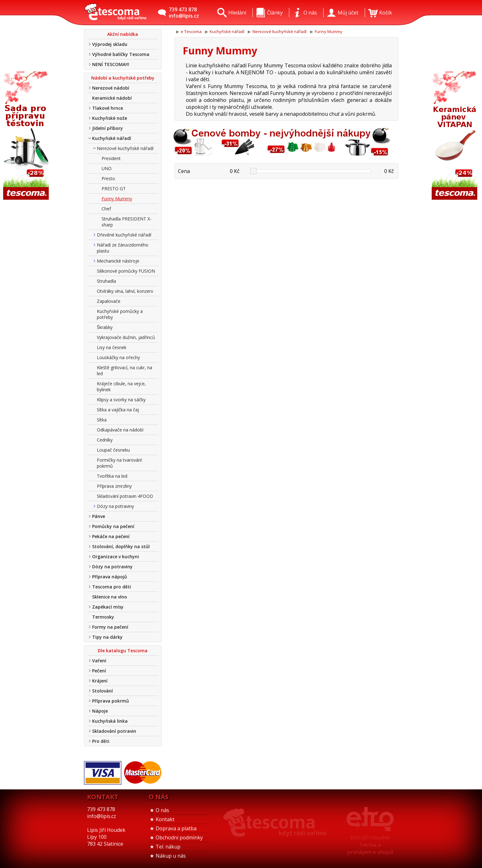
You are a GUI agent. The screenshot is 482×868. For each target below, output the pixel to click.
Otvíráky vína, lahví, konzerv (125, 291)
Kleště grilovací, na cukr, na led (125, 370)
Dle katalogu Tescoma (123, 651)
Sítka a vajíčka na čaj (118, 410)
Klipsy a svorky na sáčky (121, 400)
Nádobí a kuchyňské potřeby (123, 78)
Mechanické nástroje (118, 261)
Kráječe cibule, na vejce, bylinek (121, 387)
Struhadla (106, 281)
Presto (108, 178)
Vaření (99, 661)
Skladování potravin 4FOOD (125, 496)
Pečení (99, 671)
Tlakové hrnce (108, 108)
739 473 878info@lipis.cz (184, 13)
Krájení (100, 681)
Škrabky (105, 327)
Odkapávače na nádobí (120, 430)
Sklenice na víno (110, 597)
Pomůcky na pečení (113, 526)
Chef (106, 209)
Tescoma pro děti (112, 587)
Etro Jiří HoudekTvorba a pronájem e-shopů (370, 845)
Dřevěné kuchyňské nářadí (124, 235)
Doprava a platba (176, 828)
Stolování (102, 691)
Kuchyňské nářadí (112, 138)
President (111, 158)
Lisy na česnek (112, 347)
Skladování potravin (114, 731)
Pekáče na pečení (111, 536)
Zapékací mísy (108, 607)
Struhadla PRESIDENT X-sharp (127, 222)
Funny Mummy (117, 199)
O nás (162, 810)
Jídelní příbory (108, 128)
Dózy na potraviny (115, 506)
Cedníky (105, 440)
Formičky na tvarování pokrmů (119, 463)
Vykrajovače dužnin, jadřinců (126, 337)
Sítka (102, 420)
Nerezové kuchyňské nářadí (125, 148)
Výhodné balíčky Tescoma (121, 54)
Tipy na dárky (107, 637)
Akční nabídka (123, 34)
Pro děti (101, 741)
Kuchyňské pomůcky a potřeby (120, 314)
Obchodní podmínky (179, 837)
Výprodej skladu (110, 44)
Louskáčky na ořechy (118, 357)
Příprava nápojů (110, 577)
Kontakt (165, 819)
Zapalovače (109, 301)
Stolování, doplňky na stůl (121, 546)
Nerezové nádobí (111, 88)
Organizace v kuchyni (116, 556)
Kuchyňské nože (110, 118)
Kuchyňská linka (110, 721)
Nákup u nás (171, 856)
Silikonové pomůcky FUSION (126, 271)
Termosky (103, 617)
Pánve (99, 516)
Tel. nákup (168, 847)
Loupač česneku (113, 450)
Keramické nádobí (112, 98)
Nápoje (100, 711)
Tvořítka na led (112, 476)
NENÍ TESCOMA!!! (111, 64)
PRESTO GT (114, 189)
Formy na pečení (110, 627)
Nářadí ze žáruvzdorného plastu (123, 248)
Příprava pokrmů (111, 701)
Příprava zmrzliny (114, 486)
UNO (107, 168)
